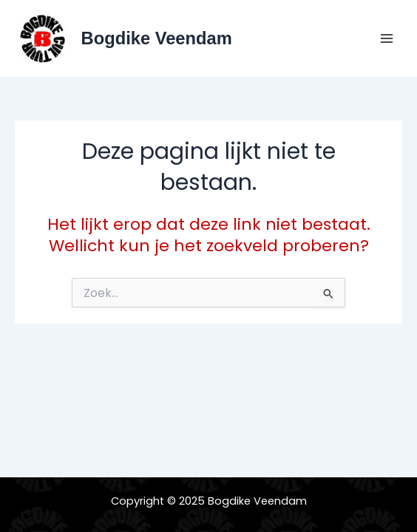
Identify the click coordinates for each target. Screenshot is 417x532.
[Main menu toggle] (387, 38)
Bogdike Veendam (157, 38)
